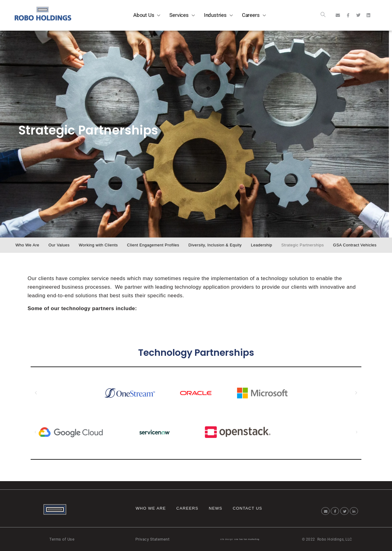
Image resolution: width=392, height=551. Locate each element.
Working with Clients (98, 245)
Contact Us (247, 508)
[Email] (325, 511)
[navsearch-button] (323, 15)
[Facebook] (335, 511)
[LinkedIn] (354, 511)
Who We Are (27, 245)
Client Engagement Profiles (153, 245)
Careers (187, 508)
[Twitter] (344, 511)
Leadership (261, 245)
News (216, 508)
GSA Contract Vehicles (355, 245)
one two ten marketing (247, 539)
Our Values (59, 245)
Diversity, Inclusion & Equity (215, 245)
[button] (36, 393)
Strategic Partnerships (303, 245)
